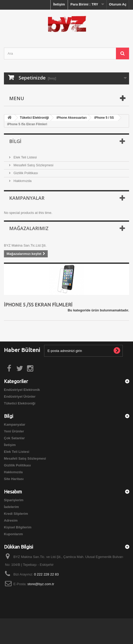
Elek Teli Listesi (25, 157)
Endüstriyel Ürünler (20, 397)
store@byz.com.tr (41, 584)
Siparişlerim (14, 500)
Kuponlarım (13, 534)
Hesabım (13, 492)
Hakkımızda (22, 181)
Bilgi (15, 141)
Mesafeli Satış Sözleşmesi (33, 165)
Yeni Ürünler (14, 431)
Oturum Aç (118, 4)
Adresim (11, 520)
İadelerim (11, 507)
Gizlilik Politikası (25, 173)
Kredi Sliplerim (16, 514)
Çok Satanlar (14, 438)
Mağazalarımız (29, 228)
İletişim (59, 4)
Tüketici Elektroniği (20, 403)
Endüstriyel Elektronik (22, 390)
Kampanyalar (27, 198)
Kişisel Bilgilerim (18, 527)
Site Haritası (14, 479)
